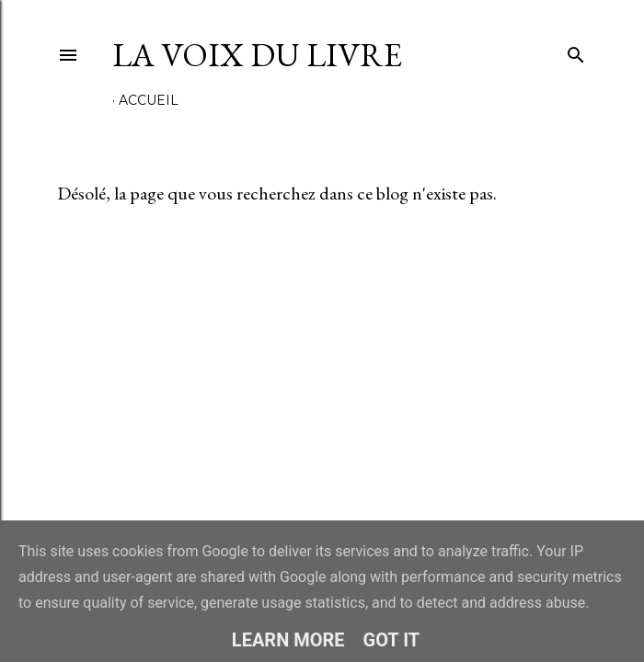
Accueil (149, 100)
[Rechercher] (576, 51)
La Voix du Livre (257, 55)
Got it (392, 640)
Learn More (288, 640)
